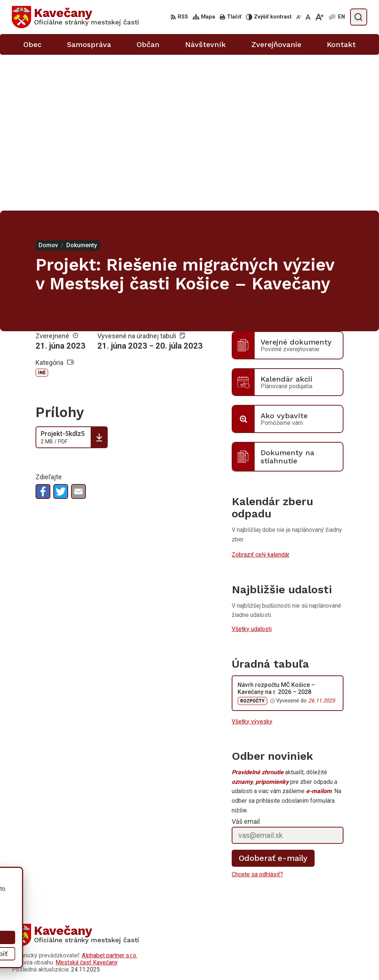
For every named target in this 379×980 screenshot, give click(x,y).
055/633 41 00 (296, 947)
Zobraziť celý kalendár (261, 399)
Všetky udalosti (252, 473)
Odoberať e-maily (273, 702)
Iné (42, 217)
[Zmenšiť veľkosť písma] (299, 17)
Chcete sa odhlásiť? (257, 719)
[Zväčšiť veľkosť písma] (319, 17)
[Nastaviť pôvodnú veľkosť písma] (308, 17)
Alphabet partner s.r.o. (110, 799)
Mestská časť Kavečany (87, 806)
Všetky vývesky (252, 565)
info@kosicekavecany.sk (309, 964)
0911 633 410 (295, 955)
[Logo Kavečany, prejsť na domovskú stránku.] (76, 17)
